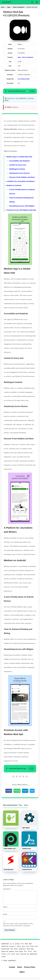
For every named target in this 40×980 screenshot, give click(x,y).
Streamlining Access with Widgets (22, 206)
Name (6, 909)
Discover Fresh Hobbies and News (22, 177)
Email (6, 917)
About (20, 970)
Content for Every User (18, 165)
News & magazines (19, 7)
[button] (20, 91)
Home (3, 7)
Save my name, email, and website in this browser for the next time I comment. (18, 927)
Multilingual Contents (17, 169)
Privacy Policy (30, 970)
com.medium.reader (24, 79)
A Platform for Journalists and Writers (21, 181)
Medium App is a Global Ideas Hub (19, 157)
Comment (7, 889)
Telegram (25, 791)
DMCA (22, 975)
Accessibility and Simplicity (20, 161)
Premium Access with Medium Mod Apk (21, 210)
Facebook (9, 791)
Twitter (32, 791)
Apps (9, 7)
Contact (12, 970)
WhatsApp (17, 791)
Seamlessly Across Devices (19, 173)
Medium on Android (14, 185)
